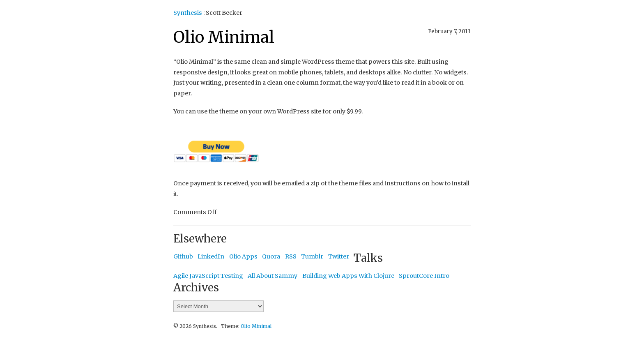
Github (183, 256)
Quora (271, 256)
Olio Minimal (224, 37)
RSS (291, 256)
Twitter (339, 256)
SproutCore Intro (424, 276)
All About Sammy (273, 276)
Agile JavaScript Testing (208, 276)
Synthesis (188, 13)
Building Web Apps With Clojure (348, 276)
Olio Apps (243, 256)
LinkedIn (211, 256)
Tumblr (312, 256)
